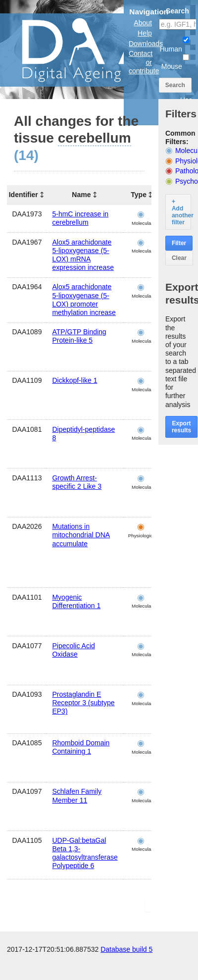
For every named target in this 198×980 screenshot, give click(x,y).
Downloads (146, 44)
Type (139, 195)
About (143, 23)
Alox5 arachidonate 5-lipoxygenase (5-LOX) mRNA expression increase (83, 255)
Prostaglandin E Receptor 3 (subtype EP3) (83, 703)
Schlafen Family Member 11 (77, 796)
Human (174, 45)
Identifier (24, 195)
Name (81, 195)
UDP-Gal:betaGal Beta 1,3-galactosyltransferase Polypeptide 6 (85, 853)
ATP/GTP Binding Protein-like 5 (79, 336)
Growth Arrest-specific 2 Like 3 (77, 482)
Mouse (175, 62)
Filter (179, 243)
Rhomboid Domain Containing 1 (81, 747)
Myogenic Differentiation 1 (76, 601)
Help (145, 33)
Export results (181, 427)
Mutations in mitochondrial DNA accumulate (81, 535)
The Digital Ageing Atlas (99, 50)
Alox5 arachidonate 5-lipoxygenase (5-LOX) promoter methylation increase (84, 300)
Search (175, 85)
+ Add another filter (181, 212)
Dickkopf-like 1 (74, 380)
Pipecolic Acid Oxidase (73, 650)
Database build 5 (126, 949)
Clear (179, 258)
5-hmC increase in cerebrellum (80, 218)
